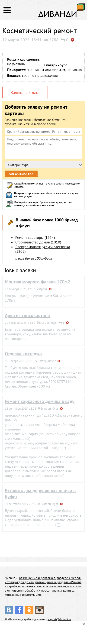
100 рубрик (43, 258)
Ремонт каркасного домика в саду (40, 401)
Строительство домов (33, 242)
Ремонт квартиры (29, 237)
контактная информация (23, 595)
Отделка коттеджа (23, 354)
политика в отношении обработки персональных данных (43, 588)
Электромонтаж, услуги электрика (43, 247)
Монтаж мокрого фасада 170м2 (37, 282)
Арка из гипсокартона (27, 315)
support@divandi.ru (59, 619)
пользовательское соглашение (44, 586)
